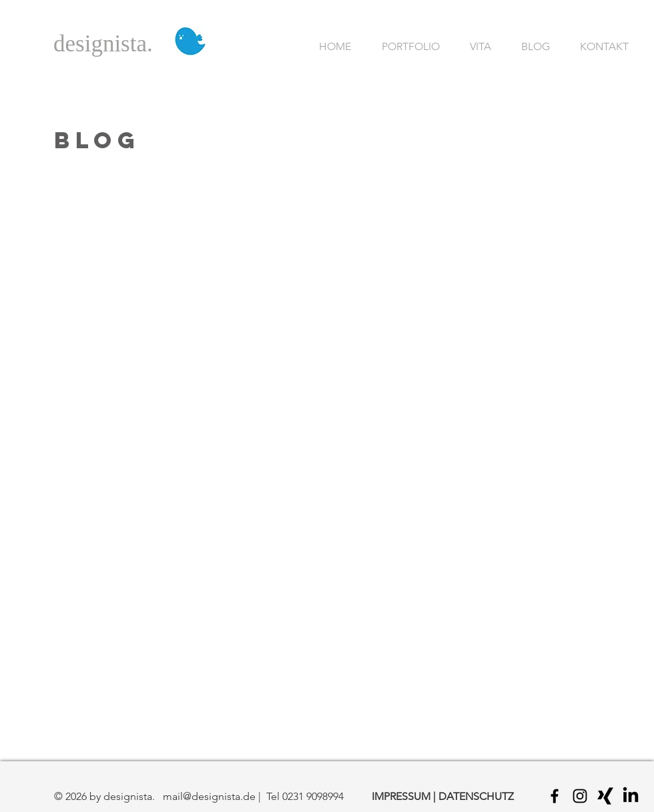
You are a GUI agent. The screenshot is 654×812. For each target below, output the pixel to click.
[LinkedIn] (631, 796)
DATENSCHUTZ (476, 796)
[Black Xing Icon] (605, 796)
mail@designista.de (209, 796)
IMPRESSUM (401, 796)
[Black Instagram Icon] (580, 796)
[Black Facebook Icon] (555, 796)
